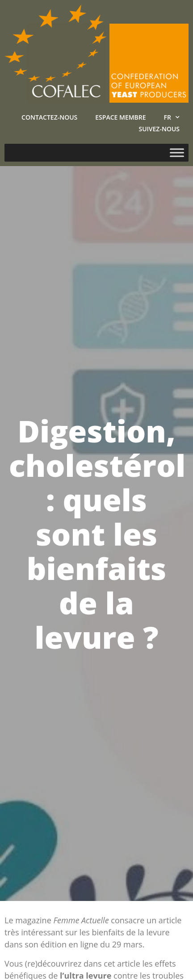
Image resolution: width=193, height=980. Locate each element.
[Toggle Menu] (177, 152)
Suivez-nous (159, 129)
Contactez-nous (49, 117)
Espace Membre (120, 117)
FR (172, 117)
